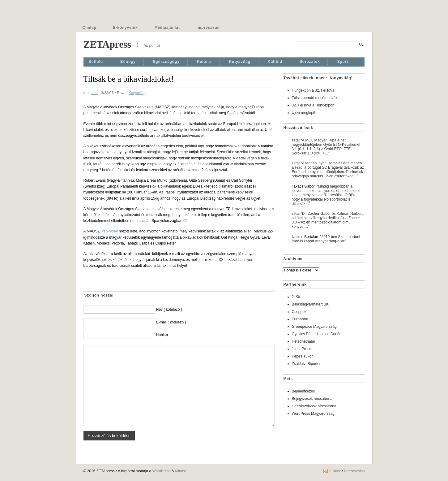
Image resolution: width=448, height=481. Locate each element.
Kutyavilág (240, 62)
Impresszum (209, 28)
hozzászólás (354, 471)
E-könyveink (126, 28)
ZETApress (107, 44)
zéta (94, 93)
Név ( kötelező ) (169, 310)
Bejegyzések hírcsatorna (312, 399)
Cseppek (299, 312)
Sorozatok (310, 62)
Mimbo (181, 471)
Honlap (162, 335)
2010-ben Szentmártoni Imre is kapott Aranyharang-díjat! (326, 239)
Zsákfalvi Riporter (306, 364)
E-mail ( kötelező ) (171, 322)
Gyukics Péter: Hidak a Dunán (317, 334)
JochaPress (302, 349)
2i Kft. (297, 297)
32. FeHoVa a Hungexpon (313, 105)
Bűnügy (128, 62)
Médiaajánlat (167, 28)
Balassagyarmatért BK (310, 304)
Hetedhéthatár (304, 341)
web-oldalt (109, 231)
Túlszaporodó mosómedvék (315, 98)
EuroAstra (300, 319)
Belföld (96, 62)
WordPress (161, 471)
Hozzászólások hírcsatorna (314, 406)
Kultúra (204, 62)
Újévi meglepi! (303, 113)
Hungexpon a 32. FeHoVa (313, 90)
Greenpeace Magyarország (314, 327)
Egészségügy (166, 62)
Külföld (275, 62)
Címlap (90, 28)
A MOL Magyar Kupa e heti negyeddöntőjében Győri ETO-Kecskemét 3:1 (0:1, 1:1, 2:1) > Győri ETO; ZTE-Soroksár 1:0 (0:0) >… (326, 147)
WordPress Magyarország (313, 414)
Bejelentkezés (303, 391)
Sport (343, 62)
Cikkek (335, 471)
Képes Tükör (302, 356)
